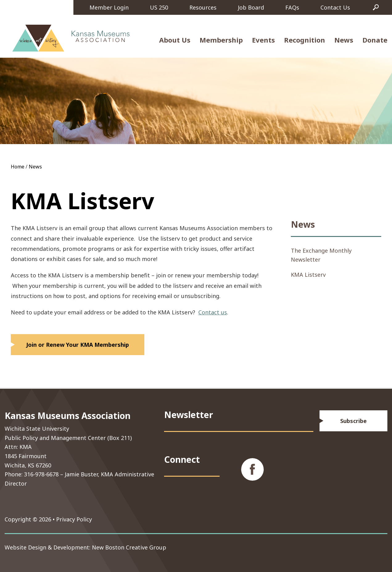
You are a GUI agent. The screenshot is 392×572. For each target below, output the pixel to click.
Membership (221, 40)
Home (18, 167)
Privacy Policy (74, 519)
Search (376, 7)
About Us (175, 40)
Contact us (213, 312)
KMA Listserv (308, 275)
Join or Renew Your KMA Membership (78, 345)
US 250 (159, 7)
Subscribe (353, 421)
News (344, 40)
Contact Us (335, 7)
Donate (375, 40)
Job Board (251, 7)
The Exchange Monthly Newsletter (321, 255)
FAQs (292, 7)
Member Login (109, 7)
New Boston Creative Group (129, 547)
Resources (203, 7)
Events (263, 40)
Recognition (305, 40)
